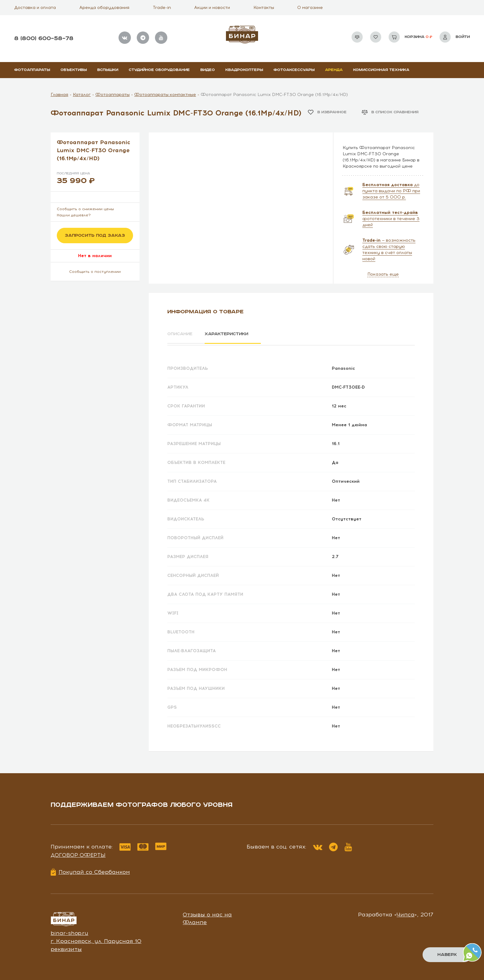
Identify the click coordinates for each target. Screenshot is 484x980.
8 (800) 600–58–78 (44, 38)
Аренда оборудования (104, 8)
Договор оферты (78, 854)
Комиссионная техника (381, 70)
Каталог (82, 95)
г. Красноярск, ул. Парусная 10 (96, 940)
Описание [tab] (181, 334)
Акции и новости (212, 8)
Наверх (447, 955)
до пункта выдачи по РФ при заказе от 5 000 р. (391, 191)
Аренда (334, 70)
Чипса (406, 913)
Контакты (264, 8)
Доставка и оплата (35, 8)
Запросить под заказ (95, 236)
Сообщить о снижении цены (85, 209)
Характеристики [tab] (232, 334)
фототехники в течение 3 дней (391, 219)
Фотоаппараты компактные (165, 95)
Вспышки (108, 70)
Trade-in (162, 8)
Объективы (74, 70)
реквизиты (66, 948)
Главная (59, 95)
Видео (208, 70)
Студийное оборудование (159, 70)
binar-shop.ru (69, 932)
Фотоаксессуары (294, 70)
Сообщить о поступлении (95, 272)
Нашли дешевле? (74, 215)
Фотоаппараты (32, 70)
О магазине (310, 8)
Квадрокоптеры (244, 70)
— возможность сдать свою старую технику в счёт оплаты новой (389, 250)
